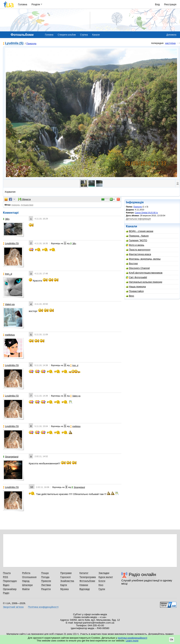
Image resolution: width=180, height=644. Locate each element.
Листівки (46, 585)
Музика (64, 589)
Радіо (6, 593)
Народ (26, 581)
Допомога (171, 35)
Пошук (45, 573)
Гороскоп (65, 577)
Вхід (157, 4)
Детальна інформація (138, 219)
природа (16, 205)
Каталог (84, 573)
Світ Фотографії (136, 277)
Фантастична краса (139, 254)
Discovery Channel (138, 268)
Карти (64, 585)
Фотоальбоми (87, 581)
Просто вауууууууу (138, 250)
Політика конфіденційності (43, 607)
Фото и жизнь (135, 245)
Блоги (102, 581)
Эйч (6, 219)
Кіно (101, 585)
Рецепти (46, 589)
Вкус (130, 296)
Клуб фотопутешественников (144, 273)
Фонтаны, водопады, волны (143, 259)
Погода (45, 577)
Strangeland (11, 457)
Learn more (132, 641)
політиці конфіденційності (132, 638)
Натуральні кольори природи (144, 282)
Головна (23, 4)
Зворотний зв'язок (13, 607)
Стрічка (84, 35)
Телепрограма (88, 577)
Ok (172, 639)
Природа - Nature (137, 236)
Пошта (7, 573)
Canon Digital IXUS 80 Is (146, 213)
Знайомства (67, 581)
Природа (31, 43)
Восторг (132, 263)
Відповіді (85, 589)
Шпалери (27, 585)
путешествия (27, 205)
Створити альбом (67, 35)
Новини (84, 585)
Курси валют (106, 577)
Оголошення (29, 577)
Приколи (46, 581)
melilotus (9, 335)
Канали (96, 35)
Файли (26, 589)
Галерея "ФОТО (137, 240)
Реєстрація (170, 4)
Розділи (36, 4)
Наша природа (136, 287)
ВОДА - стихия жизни (140, 231)
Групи (102, 589)
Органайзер (10, 589)
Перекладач (10, 581)
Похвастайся (135, 291)
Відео (6, 585)
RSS (6, 577)
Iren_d (7, 274)
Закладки (104, 573)
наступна (170, 43)
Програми (66, 573)
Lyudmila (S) (14, 43)
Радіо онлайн (142, 574)
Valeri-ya (9, 304)
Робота (26, 573)
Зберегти (25, 199)
